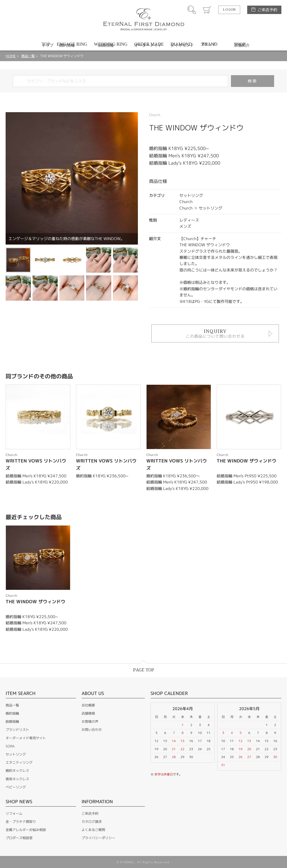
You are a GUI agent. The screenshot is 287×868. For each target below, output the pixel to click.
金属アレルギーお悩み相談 (26, 830)
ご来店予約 (267, 10)
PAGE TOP (144, 670)
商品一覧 (28, 56)
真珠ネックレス (17, 779)
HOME (11, 56)
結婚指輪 (12, 721)
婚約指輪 (12, 713)
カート (207, 10)
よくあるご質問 (93, 830)
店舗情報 (88, 713)
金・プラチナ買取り (21, 822)
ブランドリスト (17, 730)
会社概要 (88, 705)
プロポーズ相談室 (19, 838)
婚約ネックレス (17, 771)
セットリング (16, 754)
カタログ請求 (92, 822)
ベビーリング (16, 787)
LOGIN (229, 10)
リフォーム (14, 813)
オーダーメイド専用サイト (26, 738)
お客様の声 (90, 721)
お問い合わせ (92, 730)
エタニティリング (19, 762)
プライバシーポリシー (98, 838)
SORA (10, 746)
